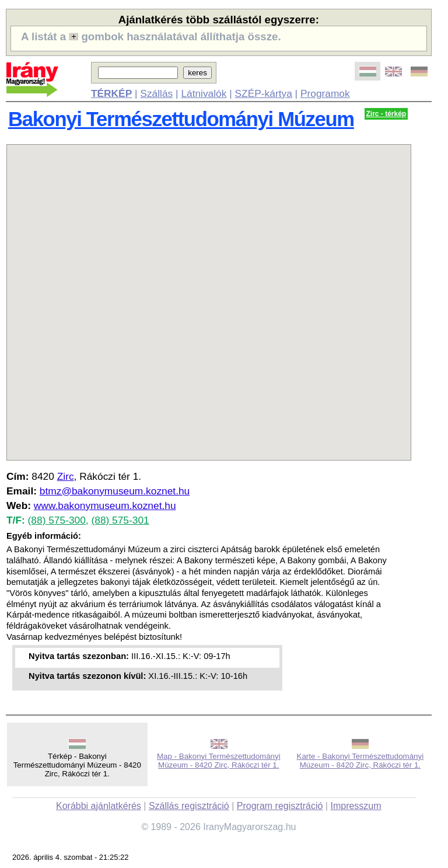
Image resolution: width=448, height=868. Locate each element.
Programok (325, 93)
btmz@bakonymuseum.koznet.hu (115, 491)
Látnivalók (204, 93)
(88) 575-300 (57, 520)
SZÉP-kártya (264, 93)
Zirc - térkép (386, 114)
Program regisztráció (280, 806)
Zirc (66, 476)
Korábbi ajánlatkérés (99, 806)
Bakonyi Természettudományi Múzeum (181, 119)
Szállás (156, 93)
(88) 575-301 (120, 520)
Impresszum (356, 806)
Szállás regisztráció (189, 806)
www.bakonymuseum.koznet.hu (105, 506)
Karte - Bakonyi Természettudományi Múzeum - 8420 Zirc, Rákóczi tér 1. (360, 761)
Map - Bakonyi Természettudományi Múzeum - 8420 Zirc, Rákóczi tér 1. (219, 761)
